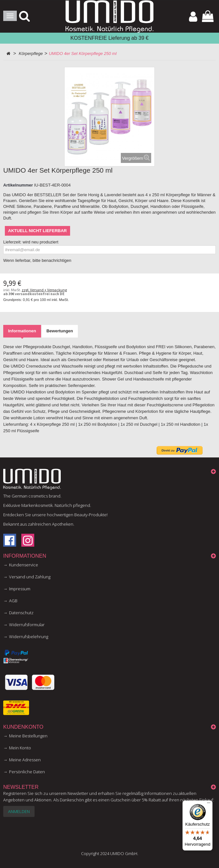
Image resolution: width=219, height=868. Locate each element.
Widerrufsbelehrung (29, 637)
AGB (13, 601)
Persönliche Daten (27, 772)
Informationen (22, 331)
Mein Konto (20, 748)
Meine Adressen (25, 760)
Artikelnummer (18, 185)
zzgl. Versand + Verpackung (44, 290)
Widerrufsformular (27, 625)
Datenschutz (21, 613)
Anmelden (19, 811)
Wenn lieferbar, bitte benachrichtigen (37, 260)
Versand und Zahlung (30, 577)
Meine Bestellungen (28, 736)
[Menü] (209, 804)
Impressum (20, 589)
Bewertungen (60, 331)
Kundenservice (24, 565)
